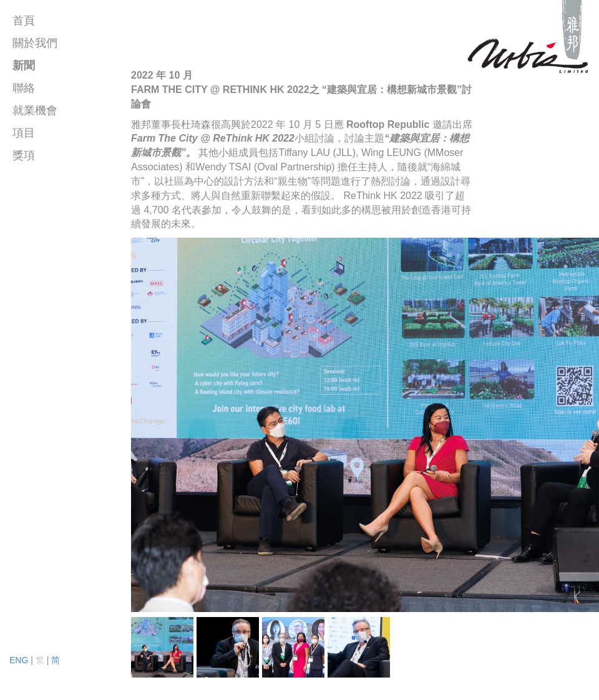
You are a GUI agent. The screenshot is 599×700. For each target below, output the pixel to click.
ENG (19, 660)
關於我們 (35, 43)
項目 (24, 133)
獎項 (24, 155)
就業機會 (35, 110)
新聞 (24, 66)
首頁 (24, 21)
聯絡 (24, 88)
